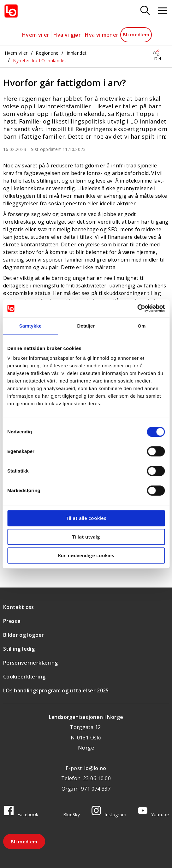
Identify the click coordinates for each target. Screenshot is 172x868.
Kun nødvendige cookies (86, 555)
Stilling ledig (19, 649)
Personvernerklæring (31, 663)
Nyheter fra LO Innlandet (40, 60)
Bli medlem (136, 34)
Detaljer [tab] (86, 326)
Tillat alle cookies (86, 518)
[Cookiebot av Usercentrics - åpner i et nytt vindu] (137, 308)
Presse (12, 621)
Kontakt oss (19, 607)
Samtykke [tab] (30, 326)
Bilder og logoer (24, 635)
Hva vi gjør (67, 35)
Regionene (47, 53)
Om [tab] (142, 326)
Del (157, 59)
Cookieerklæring (24, 677)
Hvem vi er (36, 35)
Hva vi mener (102, 35)
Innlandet (77, 53)
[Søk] (145, 11)
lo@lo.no (95, 768)
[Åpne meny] (163, 11)
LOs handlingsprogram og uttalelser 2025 (56, 690)
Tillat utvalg (86, 537)
